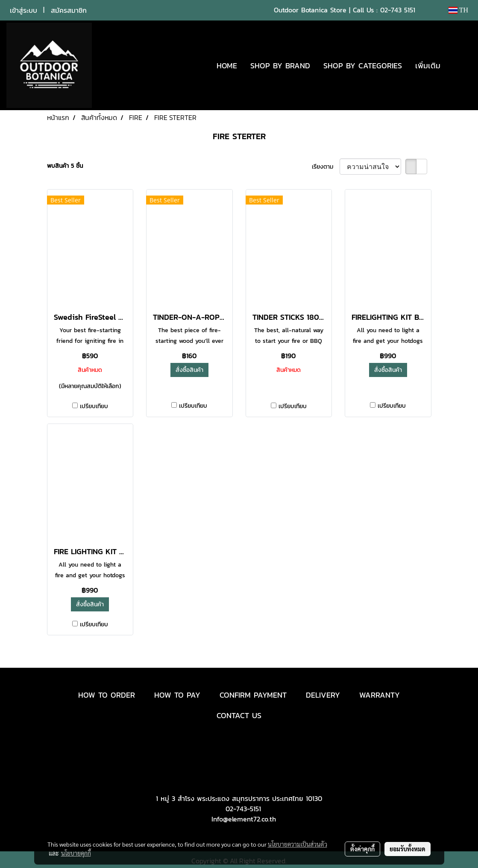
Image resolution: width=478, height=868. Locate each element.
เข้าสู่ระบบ (23, 10)
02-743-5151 (243, 809)
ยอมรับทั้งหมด (408, 849)
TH (458, 10)
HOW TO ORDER (107, 695)
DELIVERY (323, 695)
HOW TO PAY (177, 695)
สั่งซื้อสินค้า (189, 370)
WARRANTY (380, 695)
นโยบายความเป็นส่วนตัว (298, 844)
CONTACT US (239, 715)
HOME (227, 66)
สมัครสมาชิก (69, 10)
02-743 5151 (398, 10)
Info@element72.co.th (244, 819)
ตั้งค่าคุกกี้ (362, 849)
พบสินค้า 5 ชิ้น (65, 166)
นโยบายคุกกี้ (76, 853)
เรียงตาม (326, 167)
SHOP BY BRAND (280, 66)
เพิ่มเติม (428, 66)
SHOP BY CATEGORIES (363, 66)
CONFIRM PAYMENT (253, 695)
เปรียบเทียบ (94, 406)
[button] (460, 65)
